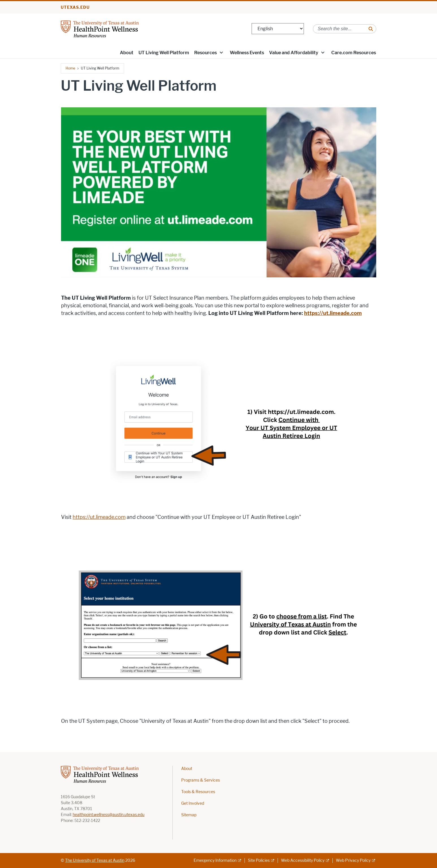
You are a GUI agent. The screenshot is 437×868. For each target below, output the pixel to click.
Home (70, 68)
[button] (221, 52)
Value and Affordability (294, 53)
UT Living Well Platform (164, 53)
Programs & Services (201, 780)
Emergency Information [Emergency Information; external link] (215, 861)
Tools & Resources (198, 792)
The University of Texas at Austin (95, 861)
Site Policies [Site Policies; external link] (259, 861)
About (127, 53)
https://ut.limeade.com (99, 517)
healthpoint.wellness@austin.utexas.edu (109, 815)
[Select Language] (278, 29)
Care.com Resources (354, 53)
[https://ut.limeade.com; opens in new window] (333, 313)
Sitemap (189, 815)
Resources (205, 53)
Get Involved (193, 803)
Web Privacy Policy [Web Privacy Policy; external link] (353, 861)
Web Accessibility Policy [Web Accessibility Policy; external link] (303, 861)
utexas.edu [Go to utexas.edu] (75, 7)
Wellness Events (247, 53)
